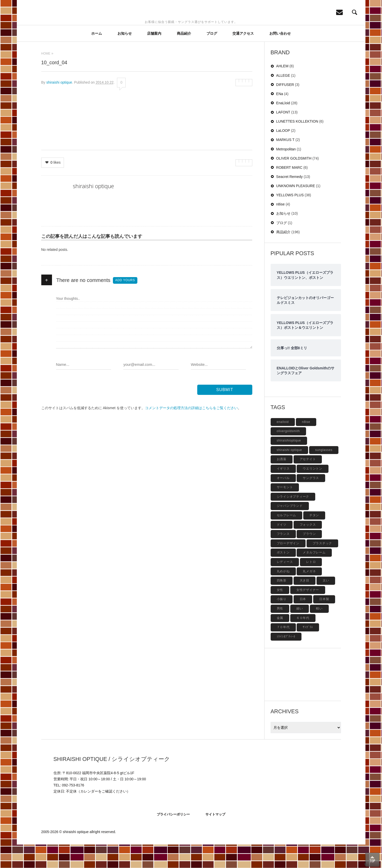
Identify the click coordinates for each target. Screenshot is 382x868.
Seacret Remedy (289, 200)
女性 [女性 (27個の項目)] (280, 613)
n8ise (280, 228)
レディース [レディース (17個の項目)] (285, 585)
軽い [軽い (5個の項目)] (319, 632)
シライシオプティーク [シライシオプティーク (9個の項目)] (293, 520)
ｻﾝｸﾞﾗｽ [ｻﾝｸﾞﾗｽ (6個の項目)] (308, 651)
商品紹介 (184, 57)
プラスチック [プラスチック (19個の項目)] (322, 567)
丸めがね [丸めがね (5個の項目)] (283, 595)
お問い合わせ (280, 57)
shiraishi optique (59, 106)
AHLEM (282, 89)
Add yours (125, 304)
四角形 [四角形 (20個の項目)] (282, 604)
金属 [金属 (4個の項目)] (280, 641)
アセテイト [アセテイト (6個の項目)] (308, 483)
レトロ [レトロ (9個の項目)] (311, 585)
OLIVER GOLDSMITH (294, 182)
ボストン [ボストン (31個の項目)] (283, 576)
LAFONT (283, 136)
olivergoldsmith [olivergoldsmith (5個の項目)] (288, 455)
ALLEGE (283, 99)
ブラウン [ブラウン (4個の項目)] (309, 557)
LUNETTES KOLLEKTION (297, 145)
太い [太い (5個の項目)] (326, 604)
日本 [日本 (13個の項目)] (303, 623)
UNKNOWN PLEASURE (296, 209)
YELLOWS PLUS (290, 218)
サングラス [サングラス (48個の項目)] (311, 501)
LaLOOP (283, 154)
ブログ (212, 57)
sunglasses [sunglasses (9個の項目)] (324, 473)
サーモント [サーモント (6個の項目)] (285, 511)
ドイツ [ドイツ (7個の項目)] (282, 548)
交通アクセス (243, 57)
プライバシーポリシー (173, 838)
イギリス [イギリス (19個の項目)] (283, 492)
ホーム (97, 57)
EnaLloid (283, 126)
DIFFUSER (285, 108)
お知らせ (125, 57)
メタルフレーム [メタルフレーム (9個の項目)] (314, 576)
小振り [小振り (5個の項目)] (282, 623)
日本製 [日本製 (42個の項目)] (324, 623)
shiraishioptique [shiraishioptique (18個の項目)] (289, 464)
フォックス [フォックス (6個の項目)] (308, 548)
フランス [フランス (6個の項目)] (283, 557)
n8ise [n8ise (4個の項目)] (306, 445)
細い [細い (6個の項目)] (300, 632)
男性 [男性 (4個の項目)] (280, 632)
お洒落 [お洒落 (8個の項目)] (282, 483)
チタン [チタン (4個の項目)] (314, 539)
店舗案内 (154, 57)
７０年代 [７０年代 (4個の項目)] (283, 651)
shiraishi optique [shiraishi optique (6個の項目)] (289, 473)
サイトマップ (215, 838)
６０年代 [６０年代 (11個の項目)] (303, 641)
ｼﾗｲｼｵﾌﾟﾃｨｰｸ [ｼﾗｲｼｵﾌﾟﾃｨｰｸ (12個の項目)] (286, 660)
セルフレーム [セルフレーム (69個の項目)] (287, 539)
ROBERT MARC (289, 191)
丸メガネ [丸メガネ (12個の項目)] (309, 595)
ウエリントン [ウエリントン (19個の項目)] (313, 492)
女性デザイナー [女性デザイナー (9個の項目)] (308, 613)
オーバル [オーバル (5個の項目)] (283, 501)
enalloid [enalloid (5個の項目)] (283, 445)
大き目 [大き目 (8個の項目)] (305, 604)
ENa (280, 117)
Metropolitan (286, 173)
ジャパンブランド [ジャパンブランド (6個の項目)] (290, 529)
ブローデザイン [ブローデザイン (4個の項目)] (288, 567)
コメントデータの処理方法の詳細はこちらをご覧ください (191, 431)
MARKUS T (285, 163)
